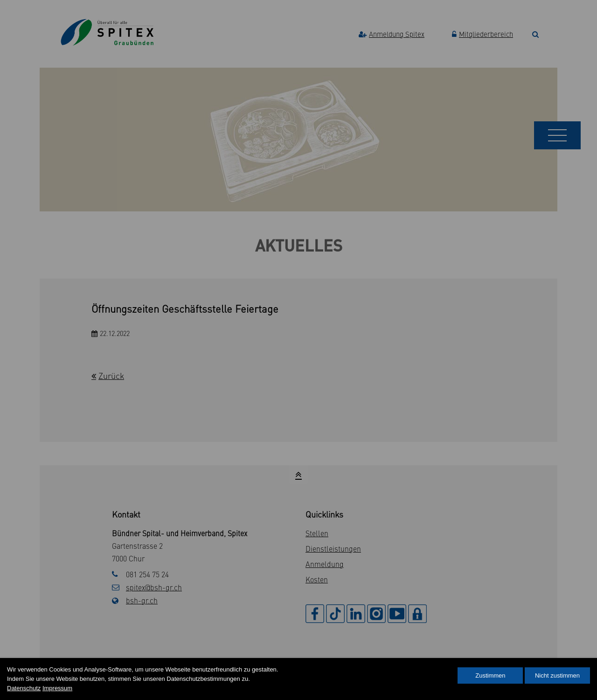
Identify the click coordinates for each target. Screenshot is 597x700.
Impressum (57, 688)
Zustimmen (490, 675)
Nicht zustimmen (557, 675)
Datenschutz (24, 688)
